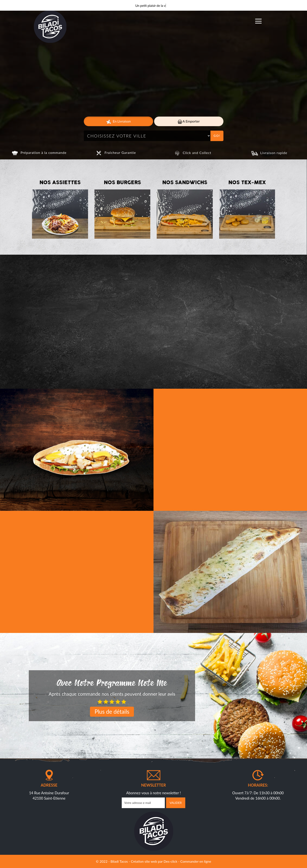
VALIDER (176, 803)
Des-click (170, 861)
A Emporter (189, 121)
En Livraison (118, 121)
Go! (217, 136)
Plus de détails (112, 712)
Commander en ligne (196, 861)
